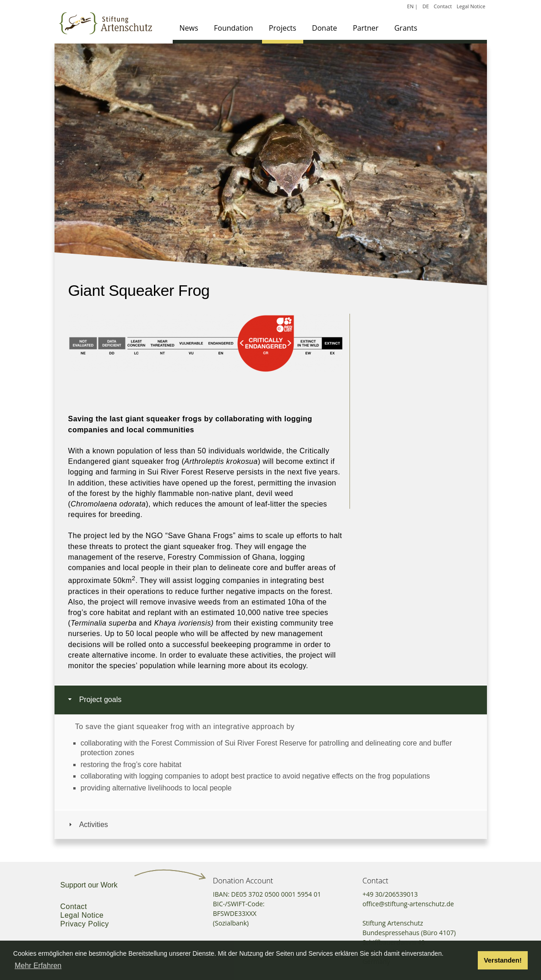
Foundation (233, 28)
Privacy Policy (85, 924)
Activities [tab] (87, 825)
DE (426, 6)
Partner (366, 28)
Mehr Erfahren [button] (38, 966)
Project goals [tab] (94, 700)
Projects (283, 28)
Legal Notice (471, 6)
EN (410, 6)
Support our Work (89, 885)
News (189, 28)
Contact (443, 6)
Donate (325, 28)
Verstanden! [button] (503, 960)
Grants (406, 28)
